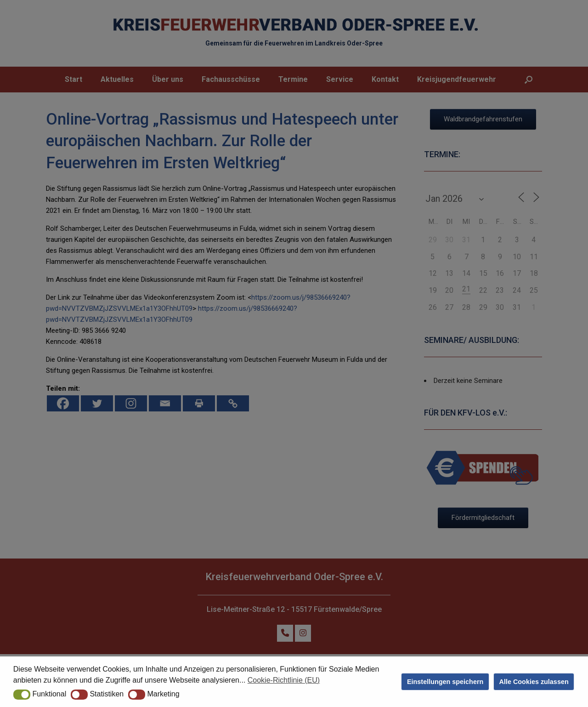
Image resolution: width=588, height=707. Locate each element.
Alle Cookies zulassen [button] (534, 682)
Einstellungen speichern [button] (445, 682)
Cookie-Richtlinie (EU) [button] (284, 680)
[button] (22, 695)
